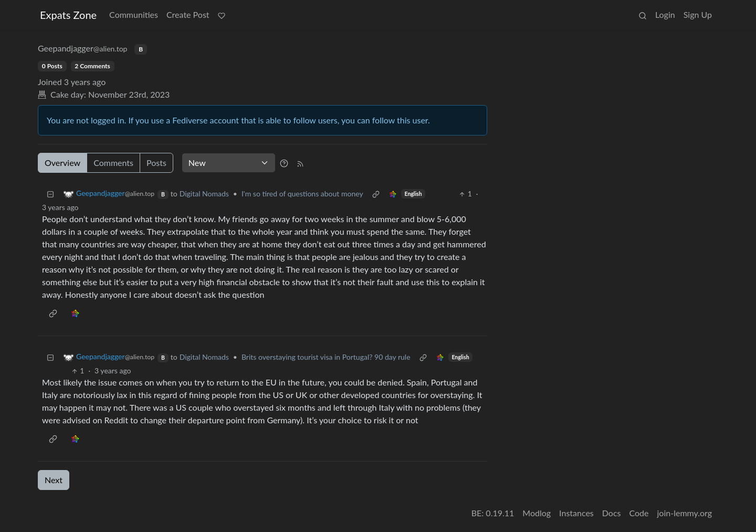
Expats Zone (68, 15)
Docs (612, 513)
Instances (576, 513)
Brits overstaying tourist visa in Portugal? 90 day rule (326, 357)
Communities (134, 14)
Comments (113, 163)
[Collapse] (50, 194)
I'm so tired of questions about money (302, 194)
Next (54, 480)
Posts (156, 163)
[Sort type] (229, 163)
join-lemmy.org (685, 513)
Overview (62, 163)
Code (639, 513)
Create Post (188, 14)
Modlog (537, 513)
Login (665, 14)
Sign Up (698, 14)
